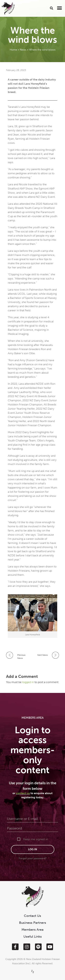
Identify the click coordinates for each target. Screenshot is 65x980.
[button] (52, 8)
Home (13, 50)
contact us (23, 793)
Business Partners (33, 923)
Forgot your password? (33, 858)
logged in (28, 682)
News (23, 50)
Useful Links (33, 936)
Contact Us (32, 916)
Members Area (32, 930)
